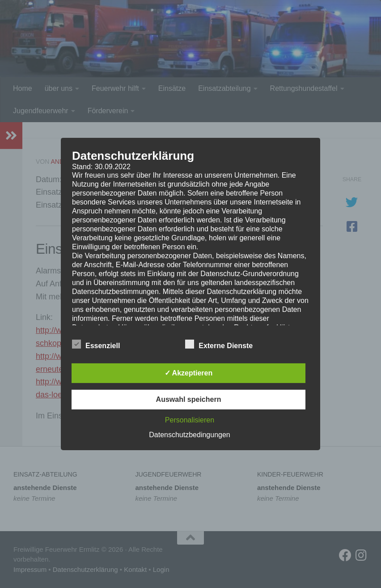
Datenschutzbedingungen (189, 435)
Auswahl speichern (189, 399)
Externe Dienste (219, 345)
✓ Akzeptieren (189, 373)
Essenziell (96, 345)
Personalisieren (190, 420)
